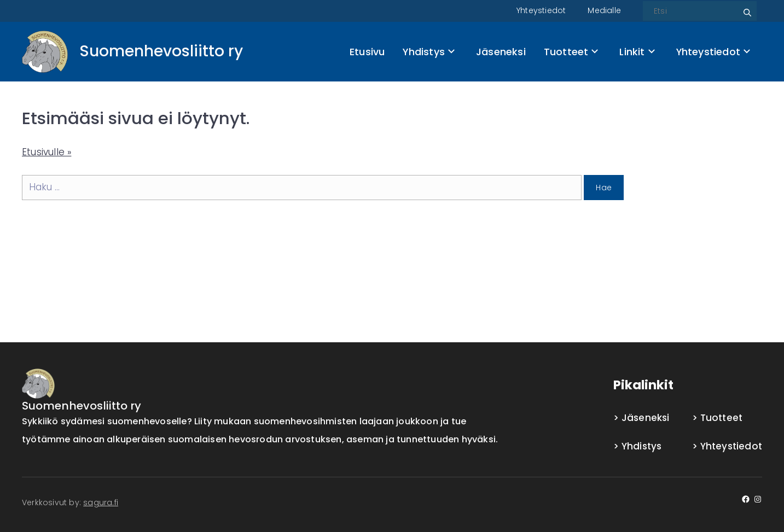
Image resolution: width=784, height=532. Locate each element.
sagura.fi (101, 502)
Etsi (746, 8)
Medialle (604, 10)
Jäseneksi (501, 52)
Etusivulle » (47, 152)
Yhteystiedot (541, 10)
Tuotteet (571, 52)
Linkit (637, 52)
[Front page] (132, 52)
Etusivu (367, 52)
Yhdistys (428, 52)
